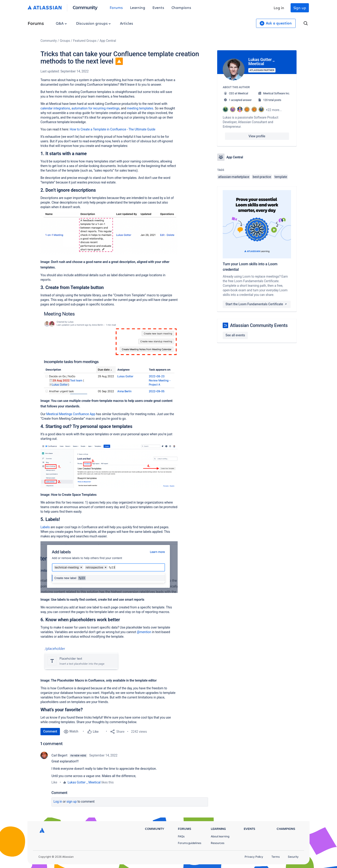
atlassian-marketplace (234, 177)
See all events (235, 335)
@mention (144, 632)
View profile (257, 136)
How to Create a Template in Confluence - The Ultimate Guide (112, 129)
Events (158, 7)
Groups (65, 41)
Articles (126, 23)
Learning (138, 7)
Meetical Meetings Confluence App (71, 414)
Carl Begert (59, 755)
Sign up (300, 8)
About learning (220, 836)
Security (293, 857)
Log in (279, 8)
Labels (45, 527)
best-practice (262, 177)
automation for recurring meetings (96, 108)
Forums (116, 7)
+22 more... (274, 110)
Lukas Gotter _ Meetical (84, 782)
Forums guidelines (190, 843)
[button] (109, 234)
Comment (50, 731)
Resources (218, 843)
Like (54, 782)
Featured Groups (85, 41)
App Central (108, 41)
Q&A (61, 23)
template (281, 177)
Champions (181, 7)
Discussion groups (94, 23)
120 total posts (272, 100)
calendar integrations (55, 108)
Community (85, 7)
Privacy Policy (254, 857)
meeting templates (140, 108)
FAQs (181, 836)
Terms (275, 857)
